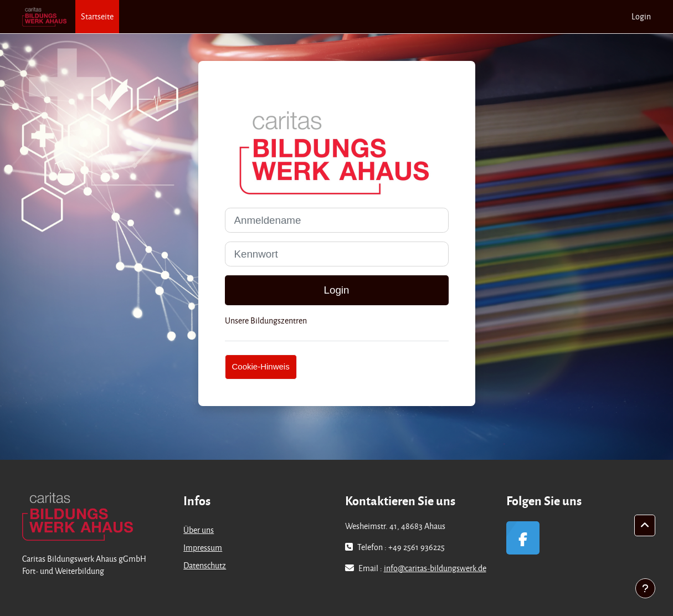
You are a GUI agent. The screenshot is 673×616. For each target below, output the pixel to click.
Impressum (203, 548)
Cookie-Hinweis (261, 366)
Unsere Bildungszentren (266, 320)
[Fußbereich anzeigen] (645, 588)
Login (641, 16)
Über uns (199, 530)
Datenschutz (205, 565)
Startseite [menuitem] (97, 16)
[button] (645, 526)
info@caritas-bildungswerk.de (435, 568)
